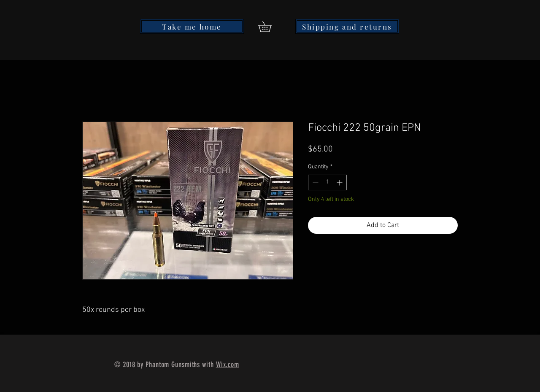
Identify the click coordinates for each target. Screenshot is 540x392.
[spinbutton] (327, 182)
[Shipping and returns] (347, 26)
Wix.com (228, 365)
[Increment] (340, 182)
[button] (270, 27)
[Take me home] (192, 26)
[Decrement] (315, 182)
